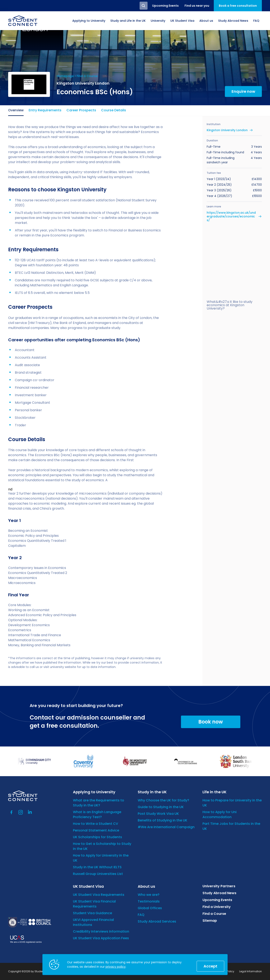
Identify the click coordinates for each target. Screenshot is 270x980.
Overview (16, 110)
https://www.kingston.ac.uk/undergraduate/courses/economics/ (231, 216)
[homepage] (23, 21)
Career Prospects (81, 110)
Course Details (114, 110)
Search (144, 6)
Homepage (65, 76)
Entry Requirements (45, 110)
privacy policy (116, 967)
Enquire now (243, 91)
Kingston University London (227, 130)
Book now (211, 722)
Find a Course (87, 76)
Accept (210, 966)
